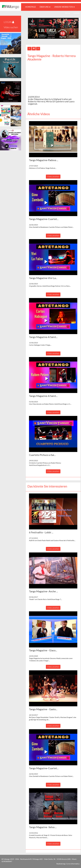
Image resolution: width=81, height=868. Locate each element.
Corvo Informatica (73, 864)
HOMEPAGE (31, 7)
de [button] (67, 13)
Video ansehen (53, 176)
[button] (53, 139)
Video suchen (11, 27)
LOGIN (76, 13)
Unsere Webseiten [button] (64, 7)
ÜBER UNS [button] (45, 7)
